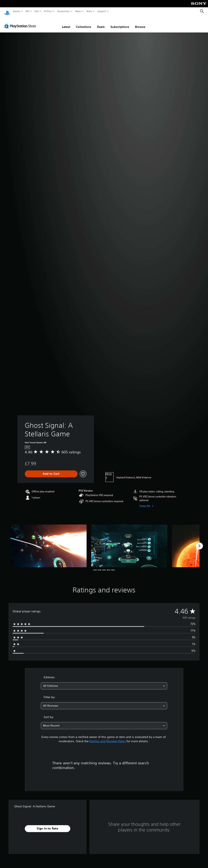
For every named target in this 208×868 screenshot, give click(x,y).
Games (16, 11)
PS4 (37, 11)
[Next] (199, 542)
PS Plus (48, 11)
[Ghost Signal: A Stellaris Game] (49, 542)
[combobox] (104, 682)
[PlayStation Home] (7, 11)
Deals (101, 23)
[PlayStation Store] (21, 22)
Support (101, 11)
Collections (84, 23)
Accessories (63, 11)
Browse (140, 23)
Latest (66, 23)
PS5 (27, 11)
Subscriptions (120, 23)
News (78, 11)
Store (89, 11)
